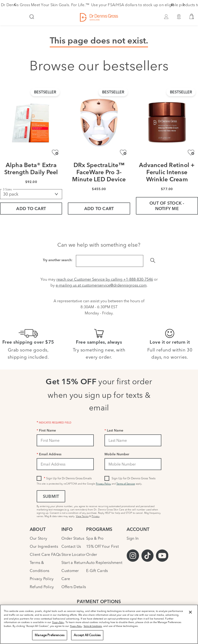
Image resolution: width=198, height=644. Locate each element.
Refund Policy (42, 587)
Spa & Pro (95, 538)
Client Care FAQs (45, 554)
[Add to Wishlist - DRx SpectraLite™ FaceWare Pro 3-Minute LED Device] (123, 152)
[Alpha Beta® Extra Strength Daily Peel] (31, 123)
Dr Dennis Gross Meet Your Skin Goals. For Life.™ (45, 5)
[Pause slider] (172, 5)
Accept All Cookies (87, 635)
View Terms (82, 516)
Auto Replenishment (104, 562)
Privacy (96, 516)
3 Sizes (7, 189)
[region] (99, 624)
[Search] (32, 17)
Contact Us (71, 546)
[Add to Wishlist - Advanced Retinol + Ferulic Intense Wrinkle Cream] (191, 152)
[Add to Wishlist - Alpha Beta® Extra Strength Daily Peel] (55, 152)
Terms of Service (126, 484)
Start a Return (74, 562)
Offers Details (74, 587)
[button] (192, 17)
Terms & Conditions (93, 626)
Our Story (38, 538)
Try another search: (58, 260)
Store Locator (74, 554)
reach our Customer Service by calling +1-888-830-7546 (105, 279)
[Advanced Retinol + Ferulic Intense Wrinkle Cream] (167, 123)
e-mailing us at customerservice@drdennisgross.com (101, 285)
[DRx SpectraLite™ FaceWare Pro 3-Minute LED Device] (99, 123)
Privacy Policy (103, 484)
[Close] (190, 612)
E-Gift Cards (97, 571)
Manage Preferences (49, 635)
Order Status (73, 538)
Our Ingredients (44, 546)
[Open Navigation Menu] (6, 17)
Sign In (133, 538)
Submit (51, 497)
